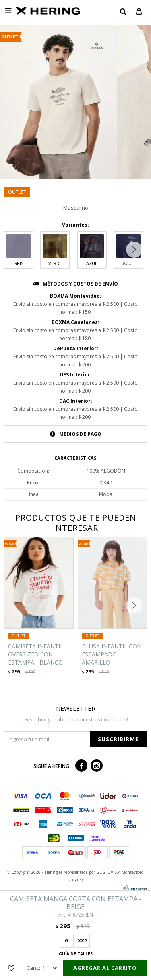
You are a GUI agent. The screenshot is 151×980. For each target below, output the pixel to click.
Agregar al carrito (105, 968)
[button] (123, 11)
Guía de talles (76, 954)
